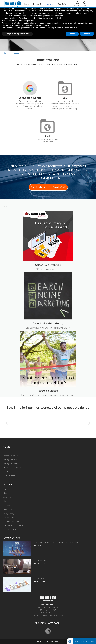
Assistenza (7, 497)
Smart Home (40, 560)
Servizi (6, 53)
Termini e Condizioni (11, 522)
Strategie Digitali (10, 452)
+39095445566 (42, 616)
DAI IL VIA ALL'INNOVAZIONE (48, 187)
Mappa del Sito (10, 529)
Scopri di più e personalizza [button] (17, 34)
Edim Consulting (44, 641)
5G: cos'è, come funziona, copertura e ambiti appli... (57, 542)
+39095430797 (58, 616)
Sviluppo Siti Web (10, 460)
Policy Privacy (9, 514)
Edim (27, 4)
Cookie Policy (9, 518)
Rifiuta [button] (72, 34)
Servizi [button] (50, 4)
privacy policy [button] (44, 25)
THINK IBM (39, 578)
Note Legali (8, 510)
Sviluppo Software (11, 464)
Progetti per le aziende (12, 468)
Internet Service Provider (13, 456)
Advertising (8, 472)
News (5, 493)
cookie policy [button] (88, 11)
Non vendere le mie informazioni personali (18, 21)
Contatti (62, 4)
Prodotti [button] (38, 4)
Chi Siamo (7, 489)
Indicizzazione (17, 53)
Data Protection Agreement (14, 525)
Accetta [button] (87, 34)
